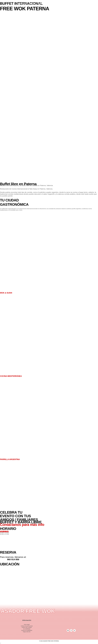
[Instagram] (89, 4)
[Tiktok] (91, 4)
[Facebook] (87, 4)
